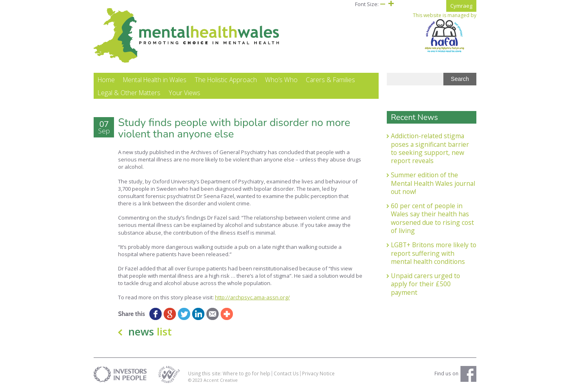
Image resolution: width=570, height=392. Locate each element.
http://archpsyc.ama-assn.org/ (252, 297)
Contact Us (286, 373)
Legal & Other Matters (129, 93)
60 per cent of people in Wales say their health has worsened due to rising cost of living (432, 218)
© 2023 (196, 380)
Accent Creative (221, 380)
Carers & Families (330, 80)
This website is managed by (445, 33)
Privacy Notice (318, 373)
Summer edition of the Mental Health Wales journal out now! (433, 183)
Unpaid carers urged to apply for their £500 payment (425, 284)
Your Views (184, 93)
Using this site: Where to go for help (229, 373)
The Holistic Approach (226, 80)
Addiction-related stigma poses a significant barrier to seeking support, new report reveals (430, 148)
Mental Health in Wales (155, 80)
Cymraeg (461, 6)
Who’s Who (281, 80)
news (150, 331)
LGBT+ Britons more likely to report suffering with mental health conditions (434, 253)
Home (106, 80)
